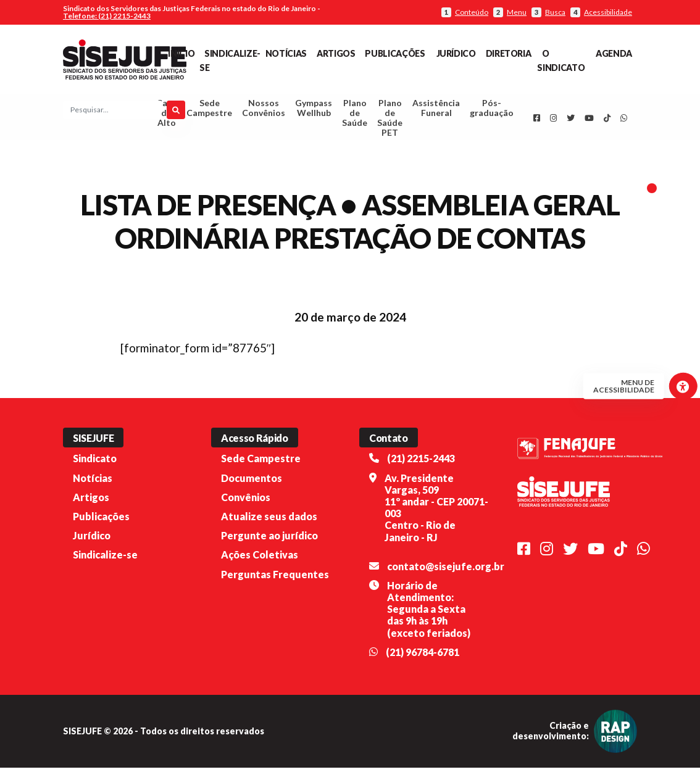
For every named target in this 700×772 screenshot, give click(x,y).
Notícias (286, 53)
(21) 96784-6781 (423, 656)
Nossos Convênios (264, 110)
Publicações (395, 53)
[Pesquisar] (176, 112)
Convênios (246, 501)
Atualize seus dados (269, 521)
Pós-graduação (492, 110)
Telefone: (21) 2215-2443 (107, 16)
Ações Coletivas (260, 559)
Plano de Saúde (355, 115)
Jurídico (456, 53)
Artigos (336, 53)
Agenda (614, 53)
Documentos (252, 482)
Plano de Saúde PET (390, 120)
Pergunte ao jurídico (269, 540)
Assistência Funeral (436, 110)
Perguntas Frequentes (275, 579)
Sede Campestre (209, 110)
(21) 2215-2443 (421, 463)
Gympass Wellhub (314, 110)
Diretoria (509, 53)
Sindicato (95, 463)
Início (181, 53)
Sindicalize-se (105, 559)
